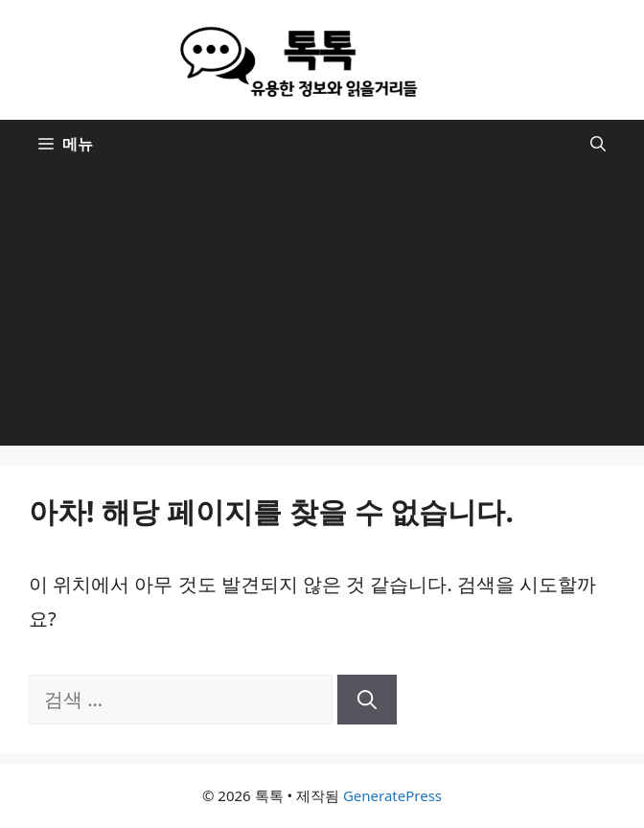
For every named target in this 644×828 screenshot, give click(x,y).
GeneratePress (392, 795)
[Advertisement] (322, 311)
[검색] (367, 700)
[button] (598, 144)
